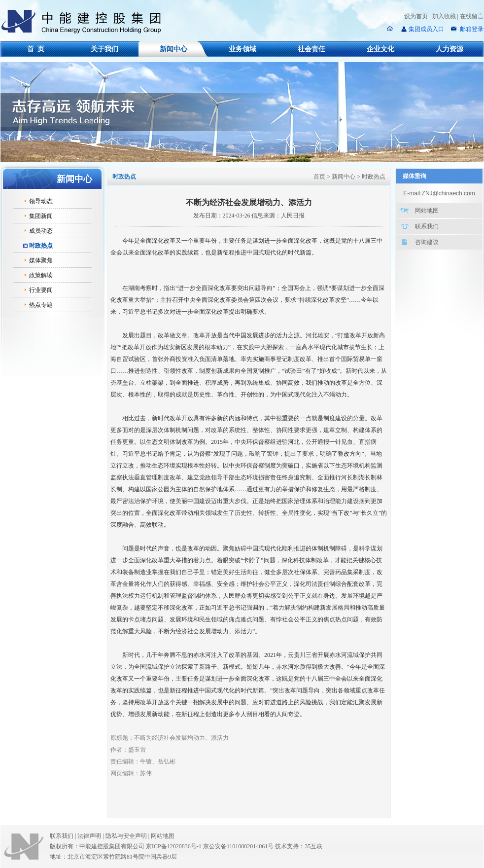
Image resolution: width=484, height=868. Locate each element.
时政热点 (41, 246)
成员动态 (41, 231)
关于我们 (104, 49)
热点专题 (41, 305)
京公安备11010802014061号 (239, 846)
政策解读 (41, 275)
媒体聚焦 (41, 260)
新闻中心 (173, 49)
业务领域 (242, 49)
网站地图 (427, 211)
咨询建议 (427, 242)
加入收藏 (444, 16)
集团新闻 (41, 216)
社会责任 (311, 49)
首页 (319, 177)
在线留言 (472, 16)
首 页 (36, 49)
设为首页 (416, 16)
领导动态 (41, 201)
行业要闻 (41, 290)
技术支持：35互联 (299, 846)
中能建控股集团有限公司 (85, 22)
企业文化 (380, 49)
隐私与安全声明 (126, 836)
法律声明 (91, 836)
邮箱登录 (471, 29)
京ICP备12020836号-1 (174, 846)
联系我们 (427, 226)
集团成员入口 (426, 29)
